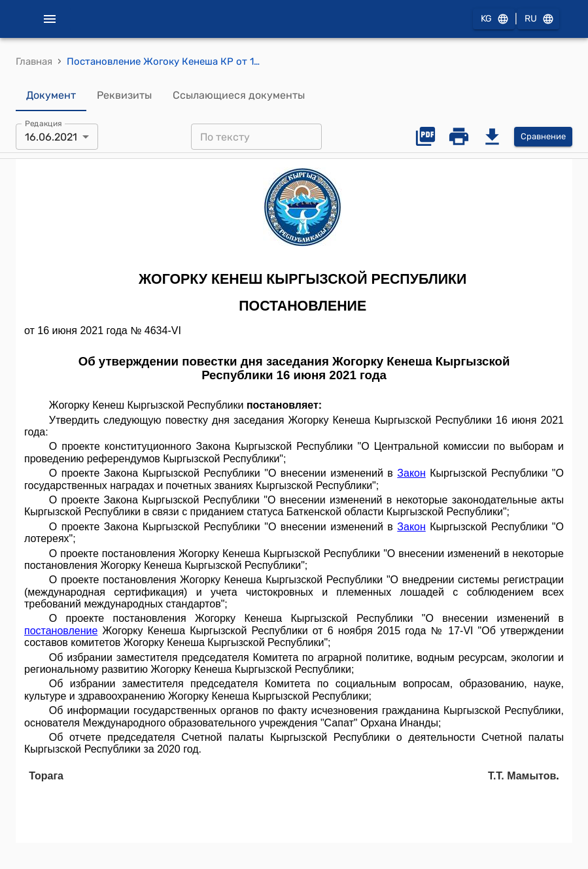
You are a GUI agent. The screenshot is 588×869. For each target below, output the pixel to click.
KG (494, 19)
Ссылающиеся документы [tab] (239, 95)
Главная (34, 61)
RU (538, 19)
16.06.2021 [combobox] (51, 137)
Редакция (43, 124)
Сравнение (543, 137)
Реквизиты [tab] (124, 95)
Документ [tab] (51, 95)
